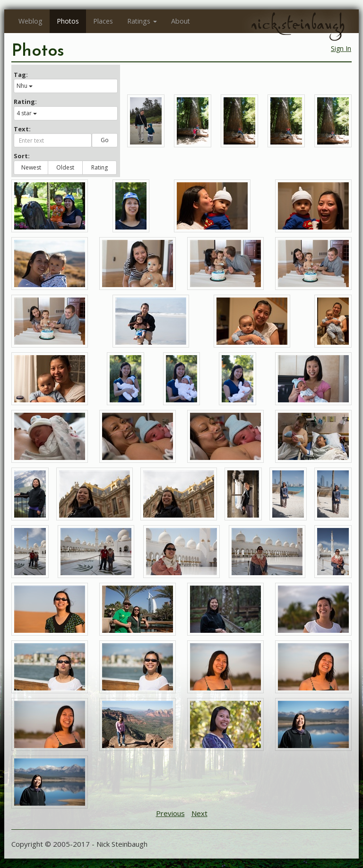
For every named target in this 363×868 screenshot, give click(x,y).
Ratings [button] (142, 21)
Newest (31, 167)
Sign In (341, 48)
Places (103, 21)
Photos (68, 21)
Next (199, 813)
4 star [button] (27, 113)
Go (105, 140)
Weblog (30, 21)
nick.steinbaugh (298, 24)
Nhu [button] (25, 86)
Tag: (21, 75)
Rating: (25, 102)
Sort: (22, 156)
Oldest (65, 167)
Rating (99, 167)
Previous (170, 813)
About (181, 21)
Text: (22, 129)
